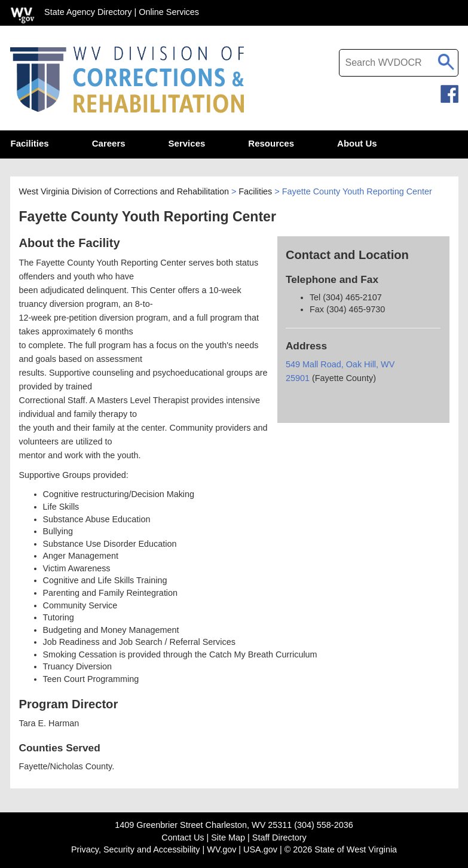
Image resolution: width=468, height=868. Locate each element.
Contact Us (183, 837)
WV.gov (221, 849)
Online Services (169, 12)
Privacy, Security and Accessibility (136, 849)
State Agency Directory (88, 12)
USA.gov (260, 849)
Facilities (255, 193)
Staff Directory (279, 837)
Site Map (228, 837)
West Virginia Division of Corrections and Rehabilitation (124, 193)
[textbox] (399, 63)
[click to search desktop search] (446, 60)
